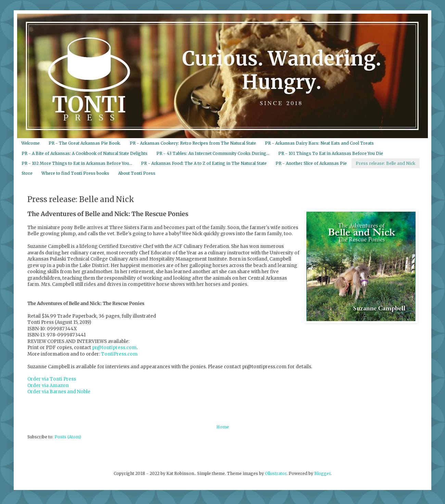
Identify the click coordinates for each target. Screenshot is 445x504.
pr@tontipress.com (114, 348)
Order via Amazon (48, 386)
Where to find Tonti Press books (75, 173)
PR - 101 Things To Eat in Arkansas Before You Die (331, 153)
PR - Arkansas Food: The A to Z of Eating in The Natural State (204, 163)
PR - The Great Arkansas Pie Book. (85, 143)
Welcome (30, 143)
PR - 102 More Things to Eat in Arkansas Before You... (77, 163)
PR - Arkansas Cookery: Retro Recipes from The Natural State (193, 143)
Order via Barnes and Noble (59, 392)
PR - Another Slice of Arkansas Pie (311, 163)
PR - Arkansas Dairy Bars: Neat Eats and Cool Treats (319, 143)
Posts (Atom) (68, 437)
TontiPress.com (119, 354)
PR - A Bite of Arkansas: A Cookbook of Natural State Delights (85, 153)
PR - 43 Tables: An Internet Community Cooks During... (213, 153)
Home (223, 427)
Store (27, 173)
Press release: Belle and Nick (385, 163)
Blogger (322, 473)
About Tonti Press (137, 173)
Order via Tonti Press (52, 379)
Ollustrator (276, 473)
